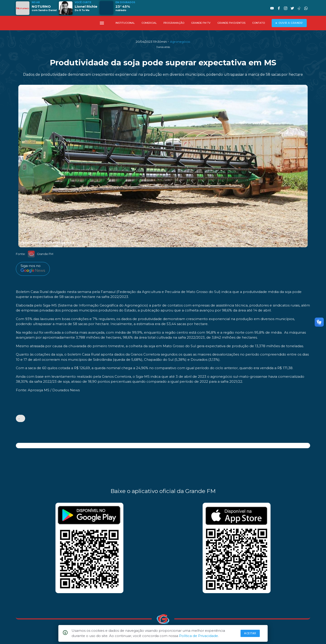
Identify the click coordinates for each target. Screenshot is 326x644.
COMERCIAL (149, 23)
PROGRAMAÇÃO (174, 23)
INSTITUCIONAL (125, 23)
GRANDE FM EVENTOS (231, 23)
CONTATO (259, 23)
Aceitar (250, 633)
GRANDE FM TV (201, 23)
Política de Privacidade (199, 636)
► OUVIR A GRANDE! (289, 23)
